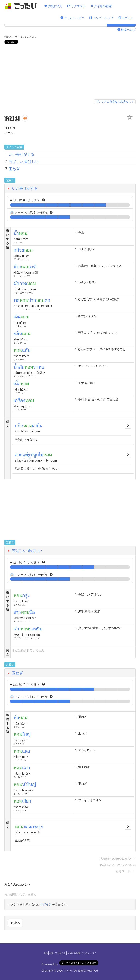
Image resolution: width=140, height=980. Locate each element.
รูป (31, 455)
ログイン (126, 18)
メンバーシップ (101, 18)
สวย (19, 455)
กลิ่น (19, 426)
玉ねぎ (14, 169)
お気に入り (54, 6)
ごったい (69, 971)
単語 (46, 953)
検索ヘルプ (127, 30)
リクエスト (77, 6)
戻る (15, 923)
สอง (27, 827)
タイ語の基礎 (101, 6)
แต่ (25, 455)
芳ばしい (19, 551)
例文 (51, 953)
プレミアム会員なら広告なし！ (115, 102)
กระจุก (37, 827)
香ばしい (35, 551)
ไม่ (41, 455)
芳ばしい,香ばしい (24, 162)
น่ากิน (37, 426)
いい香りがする (22, 154)
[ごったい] (22, 6)
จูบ (36, 455)
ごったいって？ (72, 18)
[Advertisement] (70, 72)
